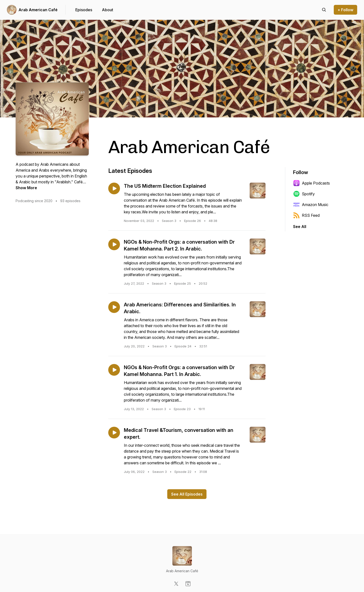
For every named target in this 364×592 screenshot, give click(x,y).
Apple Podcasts (311, 183)
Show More (26, 188)
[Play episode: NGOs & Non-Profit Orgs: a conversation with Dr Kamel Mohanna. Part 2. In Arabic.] (114, 244)
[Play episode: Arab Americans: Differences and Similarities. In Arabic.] (114, 307)
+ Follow (345, 10)
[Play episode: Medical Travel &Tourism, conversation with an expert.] (114, 433)
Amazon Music (311, 205)
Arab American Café (38, 10)
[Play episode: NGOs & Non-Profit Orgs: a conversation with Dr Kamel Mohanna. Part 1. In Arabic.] (114, 370)
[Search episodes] (324, 10)
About (108, 10)
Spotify (304, 194)
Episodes (84, 10)
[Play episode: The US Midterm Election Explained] (114, 188)
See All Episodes (187, 494)
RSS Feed (306, 215)
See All (300, 227)
